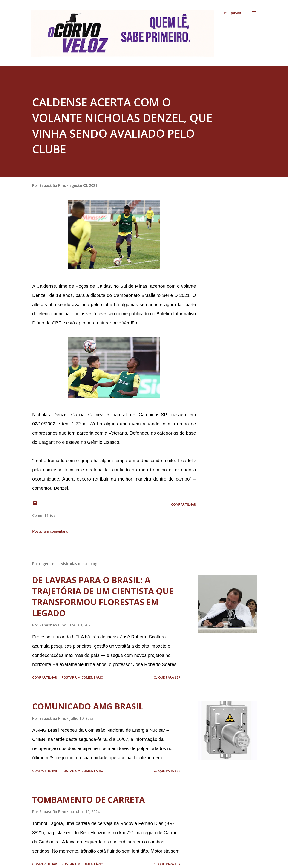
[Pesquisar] (232, 13)
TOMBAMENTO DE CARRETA (89, 800)
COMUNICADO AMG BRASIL (88, 706)
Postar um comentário (50, 531)
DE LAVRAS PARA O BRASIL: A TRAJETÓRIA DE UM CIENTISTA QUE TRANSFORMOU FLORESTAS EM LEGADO (103, 596)
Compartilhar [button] (184, 504)
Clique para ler (167, 677)
